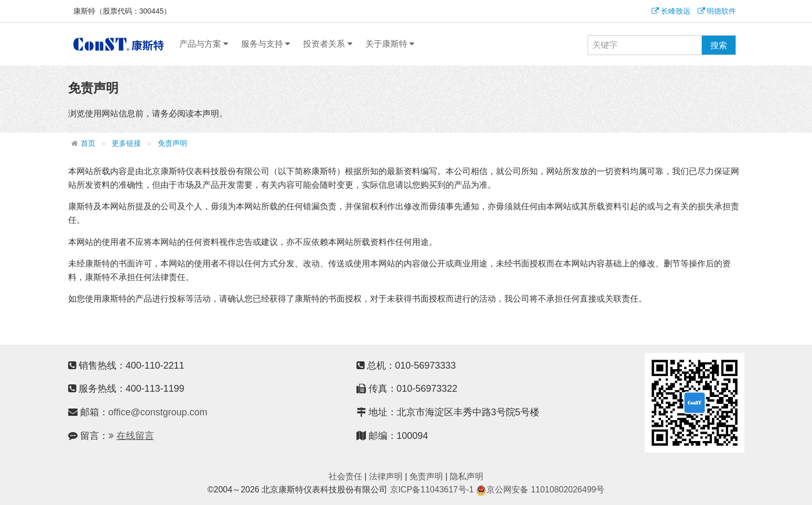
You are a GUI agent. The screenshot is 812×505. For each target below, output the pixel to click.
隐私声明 (467, 476)
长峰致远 (671, 11)
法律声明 (386, 476)
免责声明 (172, 143)
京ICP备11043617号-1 (432, 490)
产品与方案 (204, 44)
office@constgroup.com (158, 412)
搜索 (719, 45)
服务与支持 (266, 44)
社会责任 (345, 476)
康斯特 (118, 44)
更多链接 (126, 143)
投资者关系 (327, 44)
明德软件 (717, 11)
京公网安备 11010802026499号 (540, 490)
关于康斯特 (390, 44)
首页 (88, 143)
